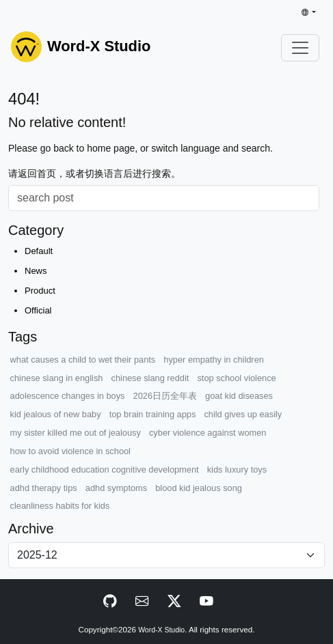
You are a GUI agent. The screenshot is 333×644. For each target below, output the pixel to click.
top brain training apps (153, 414)
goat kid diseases (239, 396)
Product (40, 291)
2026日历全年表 (165, 396)
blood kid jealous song (199, 488)
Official (38, 310)
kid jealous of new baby (56, 414)
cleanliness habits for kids (60, 506)
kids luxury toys (237, 470)
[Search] (164, 198)
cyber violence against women (208, 433)
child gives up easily (243, 414)
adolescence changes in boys (68, 396)
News (36, 271)
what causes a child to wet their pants (83, 360)
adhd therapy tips (44, 488)
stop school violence (236, 378)
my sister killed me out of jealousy (76, 433)
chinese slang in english (57, 378)
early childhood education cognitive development (105, 470)
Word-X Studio (161, 630)
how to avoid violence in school (70, 451)
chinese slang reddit (150, 378)
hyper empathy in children (214, 360)
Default (39, 251)
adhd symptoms (116, 488)
